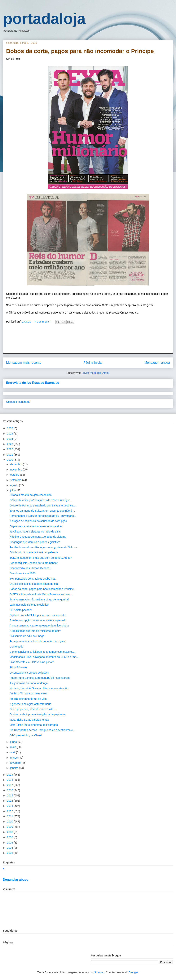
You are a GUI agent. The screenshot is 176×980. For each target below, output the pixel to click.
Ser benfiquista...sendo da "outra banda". (34, 563)
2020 (10, 460)
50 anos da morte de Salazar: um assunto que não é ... (42, 511)
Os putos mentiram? (18, 402)
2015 (10, 795)
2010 (10, 822)
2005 (10, 843)
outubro (15, 475)
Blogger (133, 972)
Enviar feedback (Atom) (95, 373)
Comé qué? (16, 647)
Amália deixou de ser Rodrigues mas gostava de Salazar (43, 547)
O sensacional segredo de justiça (29, 673)
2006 (10, 837)
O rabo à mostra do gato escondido (31, 495)
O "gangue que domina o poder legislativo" (35, 542)
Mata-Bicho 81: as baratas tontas (29, 720)
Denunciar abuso (16, 880)
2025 (10, 434)
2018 (10, 780)
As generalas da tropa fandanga (29, 683)
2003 (10, 853)
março (14, 758)
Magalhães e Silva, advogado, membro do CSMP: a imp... (44, 657)
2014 (10, 801)
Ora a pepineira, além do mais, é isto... (33, 709)
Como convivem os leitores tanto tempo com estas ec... (42, 652)
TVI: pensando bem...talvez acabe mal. (33, 579)
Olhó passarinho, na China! (26, 735)
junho (14, 742)
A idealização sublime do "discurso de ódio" (35, 631)
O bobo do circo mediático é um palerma (34, 552)
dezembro (16, 464)
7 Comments (42, 322)
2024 (10, 439)
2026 (10, 428)
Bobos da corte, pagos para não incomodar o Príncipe (42, 589)
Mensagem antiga (157, 363)
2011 (10, 816)
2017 (10, 785)
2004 (10, 848)
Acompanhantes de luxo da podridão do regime (38, 641)
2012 (10, 811)
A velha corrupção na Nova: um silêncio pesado (38, 620)
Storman (99, 972)
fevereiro (16, 763)
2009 (10, 827)
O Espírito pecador (21, 610)
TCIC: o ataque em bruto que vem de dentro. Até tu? (41, 558)
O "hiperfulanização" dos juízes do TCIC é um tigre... (41, 500)
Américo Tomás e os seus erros (28, 693)
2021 (10, 455)
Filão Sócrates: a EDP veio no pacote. (32, 662)
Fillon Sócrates (18, 667)
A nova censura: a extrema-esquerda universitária (39, 626)
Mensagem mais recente (24, 363)
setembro (16, 480)
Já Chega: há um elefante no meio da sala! (35, 532)
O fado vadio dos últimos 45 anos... (31, 568)
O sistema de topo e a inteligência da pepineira (37, 714)
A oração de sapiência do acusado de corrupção (38, 521)
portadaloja (44, 19)
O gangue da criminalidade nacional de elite (36, 526)
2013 (10, 806)
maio (13, 747)
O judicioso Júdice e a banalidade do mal (34, 584)
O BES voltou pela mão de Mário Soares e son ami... (41, 594)
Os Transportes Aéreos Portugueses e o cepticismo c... (42, 730)
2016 (10, 790)
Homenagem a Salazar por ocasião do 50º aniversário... (43, 516)
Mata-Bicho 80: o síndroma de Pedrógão (34, 725)
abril (13, 752)
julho (13, 490)
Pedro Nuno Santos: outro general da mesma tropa (40, 678)
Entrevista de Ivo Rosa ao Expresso (33, 383)
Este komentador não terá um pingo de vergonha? (39, 599)
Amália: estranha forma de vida (28, 699)
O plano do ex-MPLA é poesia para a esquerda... (39, 615)
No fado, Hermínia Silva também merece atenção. (39, 688)
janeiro (15, 768)
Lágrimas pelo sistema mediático (29, 605)
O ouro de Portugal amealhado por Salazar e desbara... (43, 506)
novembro (16, 470)
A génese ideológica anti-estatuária (30, 704)
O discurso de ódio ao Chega (27, 636)
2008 (10, 832)
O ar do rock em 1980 (22, 573)
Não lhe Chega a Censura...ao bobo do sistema (38, 537)
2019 (10, 775)
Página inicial (93, 363)
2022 (10, 449)
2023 (10, 444)
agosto (15, 485)
